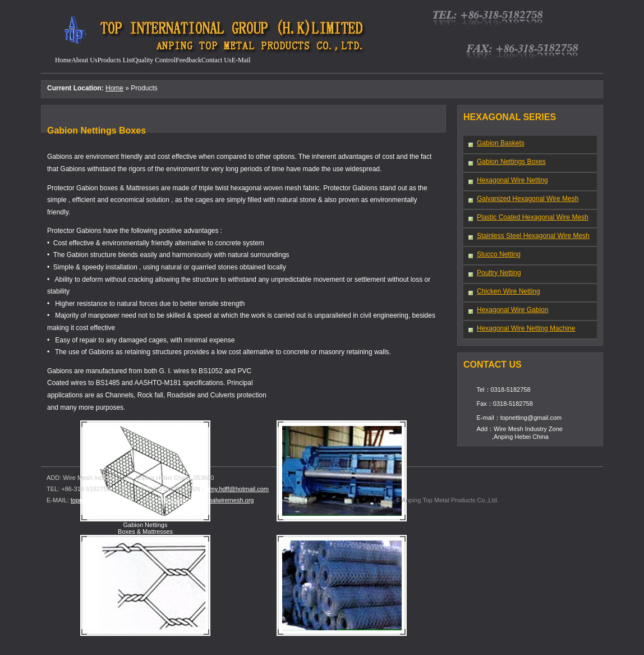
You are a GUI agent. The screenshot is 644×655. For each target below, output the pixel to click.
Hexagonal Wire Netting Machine (521, 329)
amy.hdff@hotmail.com (237, 489)
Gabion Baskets (496, 143)
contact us (217, 60)
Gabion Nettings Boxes (507, 162)
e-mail (241, 60)
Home (63, 60)
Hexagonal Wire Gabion (508, 310)
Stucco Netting (494, 255)
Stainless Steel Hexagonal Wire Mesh (528, 236)
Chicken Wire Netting (504, 292)
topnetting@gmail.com (102, 500)
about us (84, 60)
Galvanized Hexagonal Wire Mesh (523, 199)
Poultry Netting (494, 273)
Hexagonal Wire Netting (508, 180)
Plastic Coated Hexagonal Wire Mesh (528, 217)
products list (116, 60)
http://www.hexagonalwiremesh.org (206, 500)
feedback (188, 60)
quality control (154, 60)
